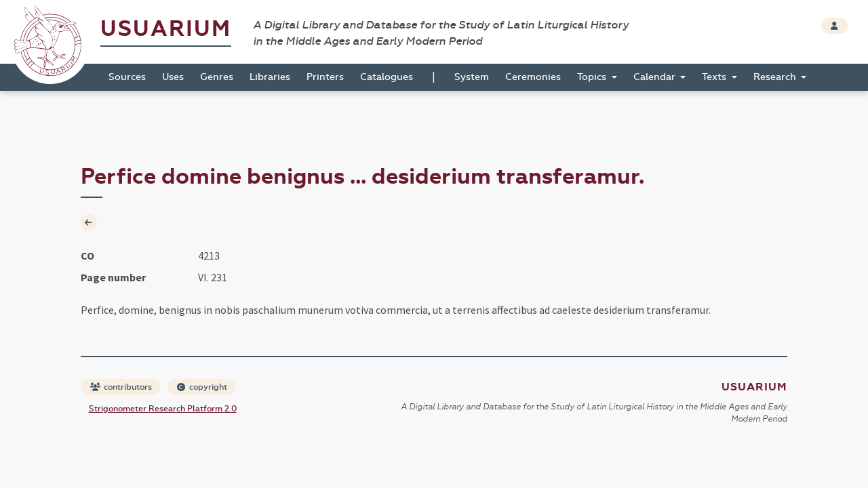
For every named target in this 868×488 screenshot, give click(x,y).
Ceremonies (533, 77)
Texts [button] (715, 77)
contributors (121, 387)
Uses (173, 77)
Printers (325, 77)
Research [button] (776, 77)
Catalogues (387, 77)
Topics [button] (593, 77)
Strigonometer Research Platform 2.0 (163, 409)
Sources (127, 77)
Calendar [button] (656, 77)
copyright (202, 387)
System (472, 77)
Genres (217, 77)
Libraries (270, 77)
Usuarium (166, 29)
